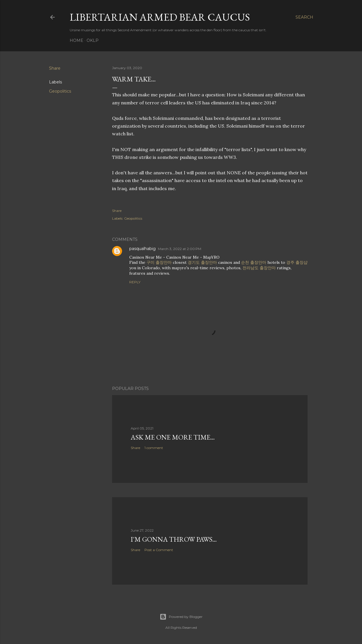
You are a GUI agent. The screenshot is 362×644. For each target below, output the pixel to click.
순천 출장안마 (254, 262)
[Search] (304, 17)
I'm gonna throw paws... (174, 539)
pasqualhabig (142, 249)
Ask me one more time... (173, 437)
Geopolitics (60, 91)
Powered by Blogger (181, 617)
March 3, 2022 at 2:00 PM (180, 249)
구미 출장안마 (159, 262)
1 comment (154, 448)
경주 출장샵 (297, 262)
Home (77, 40)
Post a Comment (159, 550)
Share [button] (55, 68)
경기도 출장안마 (202, 262)
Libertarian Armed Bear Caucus (160, 17)
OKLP (93, 40)
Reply (135, 282)
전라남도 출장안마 (259, 268)
